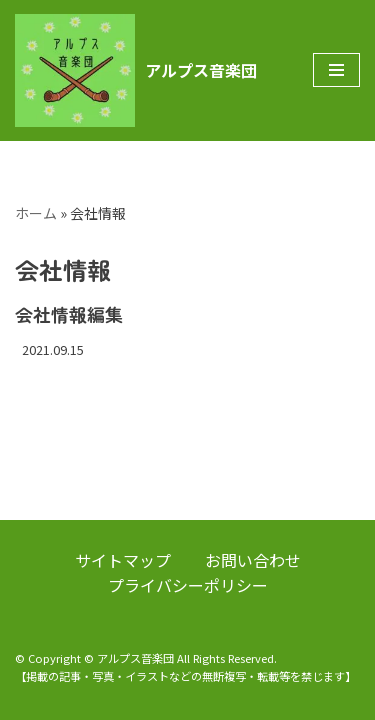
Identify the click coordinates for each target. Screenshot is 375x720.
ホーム (36, 213)
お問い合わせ (253, 560)
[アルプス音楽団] (136, 70)
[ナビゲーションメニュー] (336, 70)
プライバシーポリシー (188, 585)
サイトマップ (123, 560)
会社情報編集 (69, 314)
